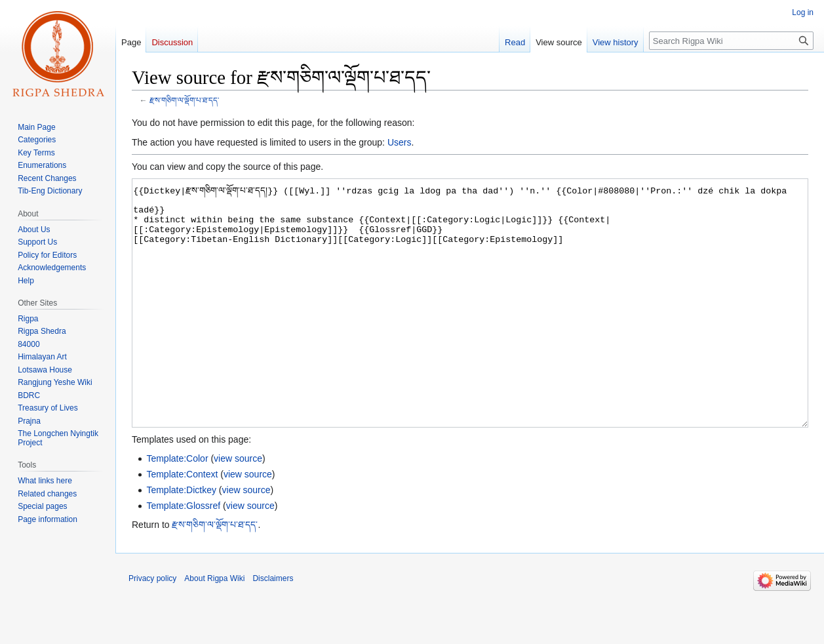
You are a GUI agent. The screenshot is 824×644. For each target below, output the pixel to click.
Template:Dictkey (181, 539)
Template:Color (177, 508)
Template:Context (182, 523)
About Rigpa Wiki (214, 628)
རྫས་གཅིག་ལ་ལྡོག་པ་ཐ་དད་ (184, 100)
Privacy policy (152, 628)
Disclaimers (273, 628)
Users (400, 142)
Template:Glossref (183, 555)
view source (238, 508)
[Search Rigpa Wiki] (731, 41)
